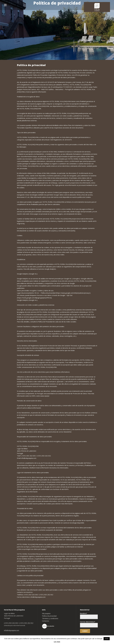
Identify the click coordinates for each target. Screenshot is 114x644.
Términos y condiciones (50, 618)
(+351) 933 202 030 (11, 623)
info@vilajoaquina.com (12, 630)
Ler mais (57, 642)
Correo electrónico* (89, 624)
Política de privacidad (49, 616)
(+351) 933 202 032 (26, 623)
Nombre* (89, 616)
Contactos (46, 621)
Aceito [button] (107, 639)
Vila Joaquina (46, 613)
